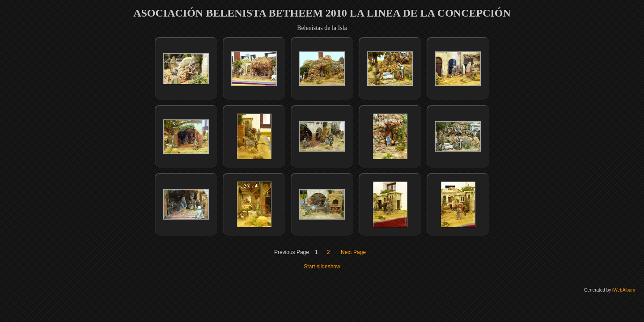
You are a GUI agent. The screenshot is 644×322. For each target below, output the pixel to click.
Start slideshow (322, 267)
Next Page (353, 252)
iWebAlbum (624, 290)
